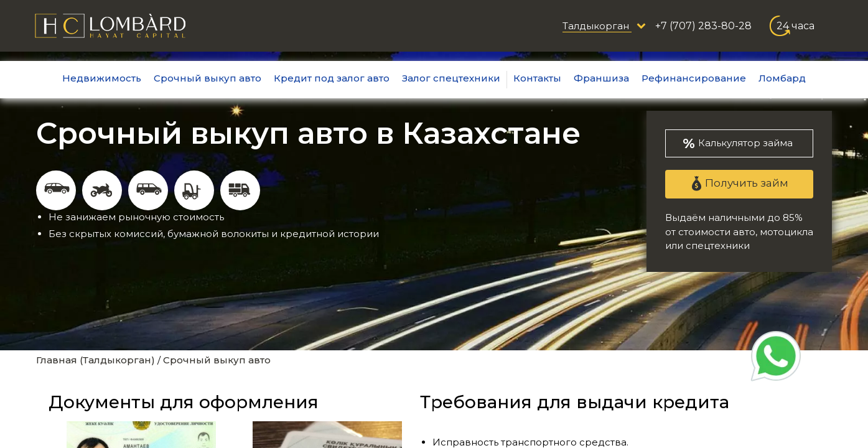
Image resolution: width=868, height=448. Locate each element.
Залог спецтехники (451, 78)
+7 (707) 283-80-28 (703, 26)
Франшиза (601, 78)
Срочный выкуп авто (208, 78)
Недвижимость (102, 78)
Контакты (537, 78)
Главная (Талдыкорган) (96, 360)
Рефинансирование (694, 78)
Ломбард (782, 78)
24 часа (796, 26)
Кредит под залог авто (332, 78)
